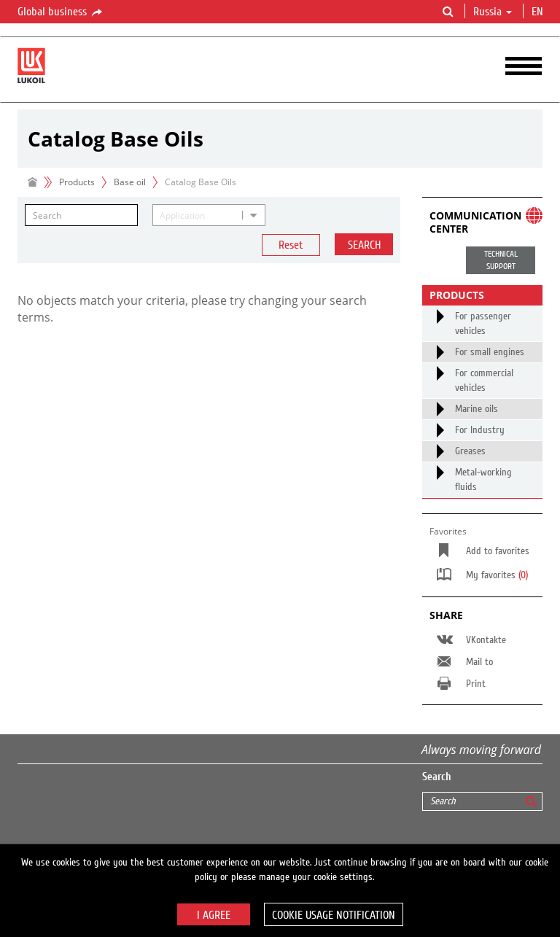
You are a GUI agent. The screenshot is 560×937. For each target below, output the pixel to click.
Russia (493, 12)
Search (364, 245)
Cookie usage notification (334, 915)
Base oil (130, 182)
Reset (291, 245)
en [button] (539, 12)
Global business (61, 12)
